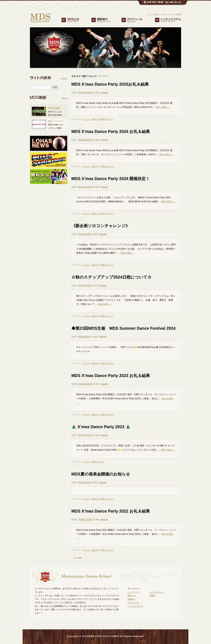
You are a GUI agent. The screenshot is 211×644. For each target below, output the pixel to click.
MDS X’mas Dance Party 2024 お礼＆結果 (111, 131)
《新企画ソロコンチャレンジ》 (101, 226)
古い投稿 (76, 558)
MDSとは (76, 20)
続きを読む (163, 107)
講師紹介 (106, 20)
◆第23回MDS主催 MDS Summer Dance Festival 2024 (123, 328)
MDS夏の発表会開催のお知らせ (101, 474)
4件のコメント (107, 119)
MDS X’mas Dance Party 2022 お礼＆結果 (111, 511)
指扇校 (152, 596)
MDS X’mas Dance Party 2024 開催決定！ (111, 179)
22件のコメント (107, 499)
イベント (86, 119)
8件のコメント (107, 316)
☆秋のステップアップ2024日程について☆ (111, 277)
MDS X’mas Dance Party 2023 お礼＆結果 (111, 376)
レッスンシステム (166, 20)
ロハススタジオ (156, 592)
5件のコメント (107, 214)
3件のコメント (107, 550)
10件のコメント (107, 166)
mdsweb (104, 93)
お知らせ (95, 119)
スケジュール (136, 20)
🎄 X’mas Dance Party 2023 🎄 (101, 427)
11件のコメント (107, 363)
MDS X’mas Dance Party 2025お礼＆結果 (110, 84)
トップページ (133, 592)
